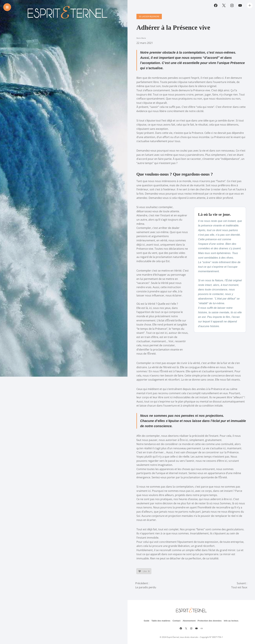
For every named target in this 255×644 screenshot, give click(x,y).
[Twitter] (224, 6)
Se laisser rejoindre (148, 23)
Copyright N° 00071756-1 (211, 635)
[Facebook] (216, 6)
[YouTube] (240, 6)
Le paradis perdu (146, 585)
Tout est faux (239, 585)
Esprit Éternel (173, 635)
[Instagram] (232, 6)
